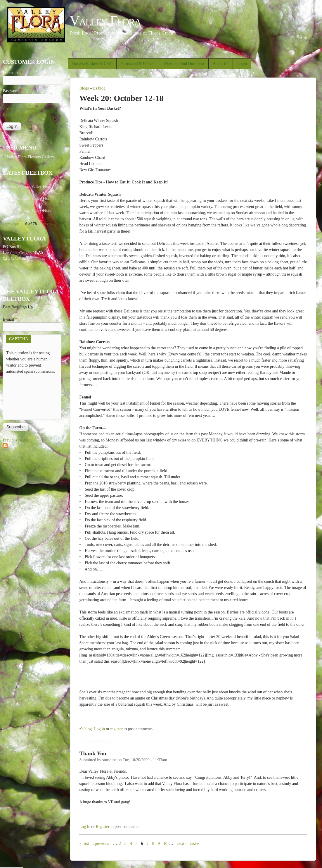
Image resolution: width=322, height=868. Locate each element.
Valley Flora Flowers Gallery (30, 157)
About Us (221, 64)
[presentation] (30, 396)
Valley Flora (105, 21)
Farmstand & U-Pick (138, 64)
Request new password (22, 115)
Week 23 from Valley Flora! (30, 198)
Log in (99, 729)
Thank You (93, 753)
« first (84, 844)
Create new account (19, 109)
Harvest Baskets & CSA (92, 64)
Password (12, 91)
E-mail (10, 319)
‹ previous (101, 844)
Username (13, 73)
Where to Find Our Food (183, 64)
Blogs (84, 88)
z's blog (99, 88)
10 (165, 844)
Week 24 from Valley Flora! (30, 187)
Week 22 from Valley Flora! (30, 210)
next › (182, 844)
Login (242, 64)
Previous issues (15, 440)
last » (195, 844)
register (117, 729)
